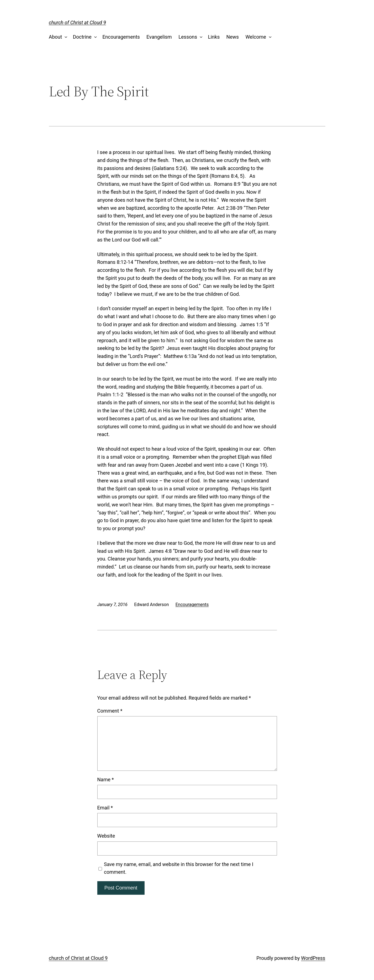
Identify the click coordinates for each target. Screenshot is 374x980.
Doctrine (82, 37)
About (56, 37)
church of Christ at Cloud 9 (78, 22)
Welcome (256, 37)
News (233, 37)
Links (214, 37)
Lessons (188, 37)
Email (105, 808)
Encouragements (121, 37)
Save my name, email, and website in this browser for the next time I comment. (179, 868)
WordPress (313, 958)
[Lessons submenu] (200, 37)
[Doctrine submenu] (94, 37)
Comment (110, 711)
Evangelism (159, 37)
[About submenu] (65, 37)
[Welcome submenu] (269, 37)
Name (106, 780)
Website (106, 836)
